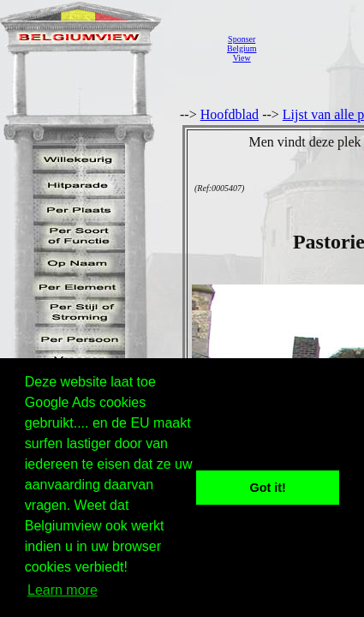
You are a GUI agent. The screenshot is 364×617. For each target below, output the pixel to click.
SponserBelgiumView (242, 48)
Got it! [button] (268, 488)
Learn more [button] (63, 590)
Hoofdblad (230, 114)
